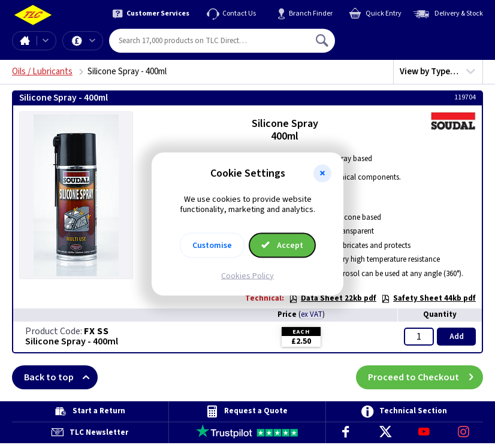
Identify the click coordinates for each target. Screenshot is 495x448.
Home (25, 41)
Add (457, 337)
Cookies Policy (248, 276)
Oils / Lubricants (42, 72)
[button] (322, 174)
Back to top (61, 377)
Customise (212, 245)
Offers (92, 41)
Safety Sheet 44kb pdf (428, 298)
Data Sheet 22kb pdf (333, 298)
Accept (282, 245)
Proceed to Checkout (425, 377)
